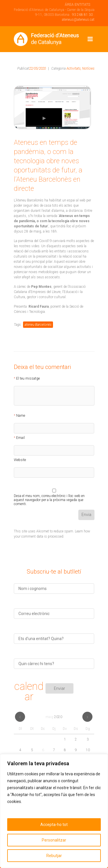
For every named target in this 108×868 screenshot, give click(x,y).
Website (20, 460)
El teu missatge (28, 378)
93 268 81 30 (82, 15)
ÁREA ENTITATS (77, 5)
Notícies (88, 68)
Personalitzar (54, 840)
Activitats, (74, 68)
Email (20, 438)
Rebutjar (54, 856)
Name (21, 416)
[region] (54, 811)
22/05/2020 (37, 68)
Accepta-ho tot (54, 825)
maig (54, 717)
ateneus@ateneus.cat (78, 20)
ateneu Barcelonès (38, 325)
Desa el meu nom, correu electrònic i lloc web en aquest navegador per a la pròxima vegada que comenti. (49, 497)
